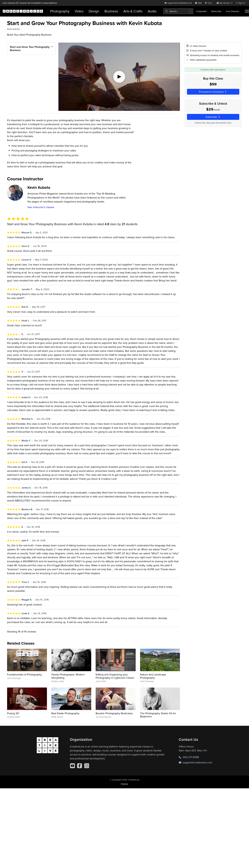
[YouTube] (72, 766)
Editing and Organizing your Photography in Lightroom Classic (115, 676)
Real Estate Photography (65, 713)
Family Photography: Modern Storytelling (68, 676)
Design (94, 11)
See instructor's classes (41, 207)
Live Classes (232, 11)
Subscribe (216, 11)
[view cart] (209, 3)
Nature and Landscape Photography (153, 676)
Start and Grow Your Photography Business (30, 48)
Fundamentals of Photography (24, 674)
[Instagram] (87, 766)
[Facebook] (80, 766)
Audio (152, 11)
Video (79, 11)
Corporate (201, 11)
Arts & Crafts (133, 11)
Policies (124, 784)
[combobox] (178, 11)
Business (111, 11)
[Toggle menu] (247, 11)
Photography (60, 11)
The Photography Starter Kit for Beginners (158, 715)
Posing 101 (13, 713)
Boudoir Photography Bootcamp (114, 713)
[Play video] (119, 77)
